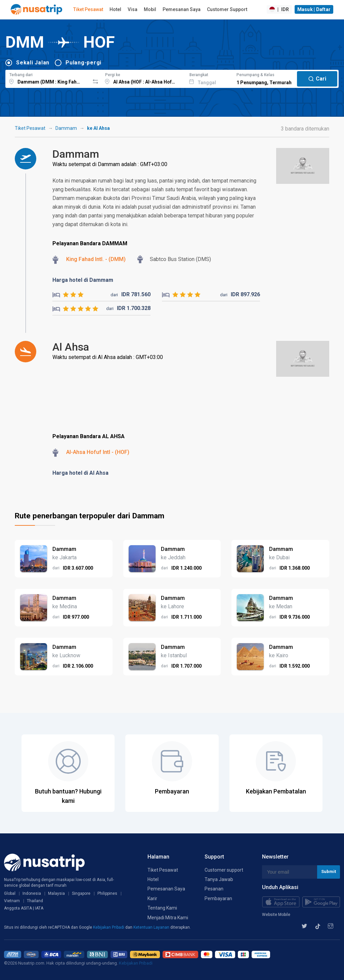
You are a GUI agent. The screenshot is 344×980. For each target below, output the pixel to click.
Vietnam (12, 901)
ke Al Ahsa (98, 128)
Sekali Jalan (33, 63)
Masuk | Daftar (314, 9)
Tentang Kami (162, 908)
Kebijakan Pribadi (109, 927)
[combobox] (48, 78)
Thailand (35, 901)
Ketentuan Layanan (152, 927)
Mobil (150, 9)
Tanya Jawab (219, 879)
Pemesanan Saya (182, 9)
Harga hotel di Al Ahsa (80, 473)
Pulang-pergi (83, 63)
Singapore (81, 893)
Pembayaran (218, 898)
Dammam (66, 128)
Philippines (107, 893)
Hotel (115, 9)
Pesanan (214, 889)
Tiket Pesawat (88, 9)
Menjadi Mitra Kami (168, 918)
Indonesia (32, 893)
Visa (133, 9)
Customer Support (227, 9)
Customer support (224, 870)
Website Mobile (276, 915)
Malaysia (56, 893)
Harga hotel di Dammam (83, 280)
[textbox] (48, 78)
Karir (152, 898)
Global (10, 893)
